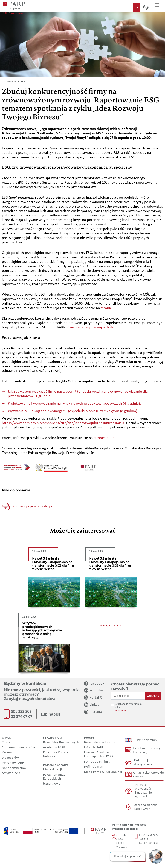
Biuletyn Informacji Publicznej (147, 750)
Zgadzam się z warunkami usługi (129, 706)
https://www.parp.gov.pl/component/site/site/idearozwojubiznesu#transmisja (63, 423)
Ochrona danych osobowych (145, 807)
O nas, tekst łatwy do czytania (148, 775)
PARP (5, 13)
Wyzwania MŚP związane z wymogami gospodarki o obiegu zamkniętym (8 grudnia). (73, 411)
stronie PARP (103, 438)
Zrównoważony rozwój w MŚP (90, 328)
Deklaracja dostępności (143, 762)
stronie (106, 308)
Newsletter (121, 711)
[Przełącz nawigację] (157, 6)
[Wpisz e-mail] (128, 696)
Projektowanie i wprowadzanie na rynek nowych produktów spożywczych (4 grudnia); (74, 404)
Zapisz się (153, 696)
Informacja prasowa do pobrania (38, 507)
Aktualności (17, 13)
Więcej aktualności (111, 625)
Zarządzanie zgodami (143, 795)
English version (146, 740)
